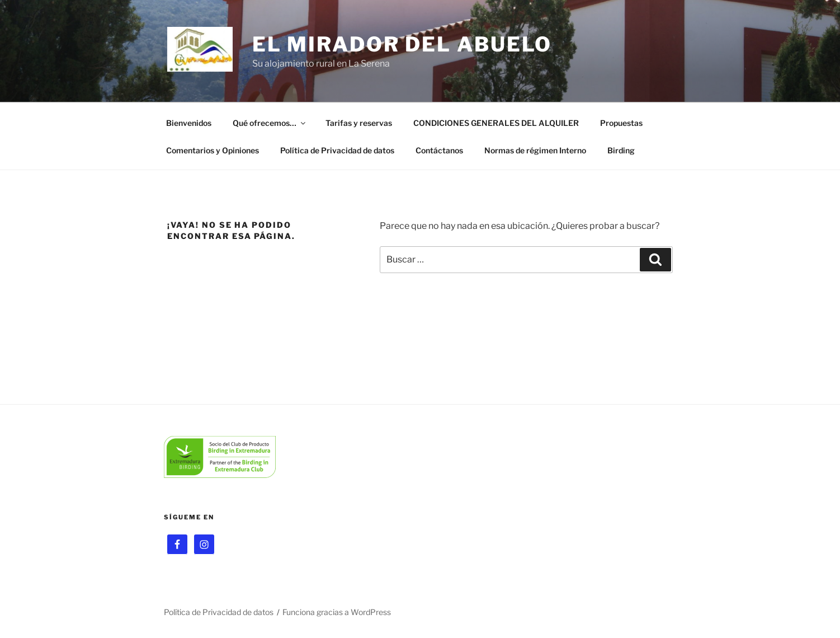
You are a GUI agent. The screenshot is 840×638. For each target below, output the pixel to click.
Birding (621, 150)
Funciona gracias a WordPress (337, 612)
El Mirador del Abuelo (402, 44)
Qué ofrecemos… (270, 123)
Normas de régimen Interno (535, 150)
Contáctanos (439, 150)
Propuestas (621, 123)
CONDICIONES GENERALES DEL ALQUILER (496, 123)
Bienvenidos (189, 123)
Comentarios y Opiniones (213, 150)
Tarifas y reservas (359, 123)
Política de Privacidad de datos (337, 150)
